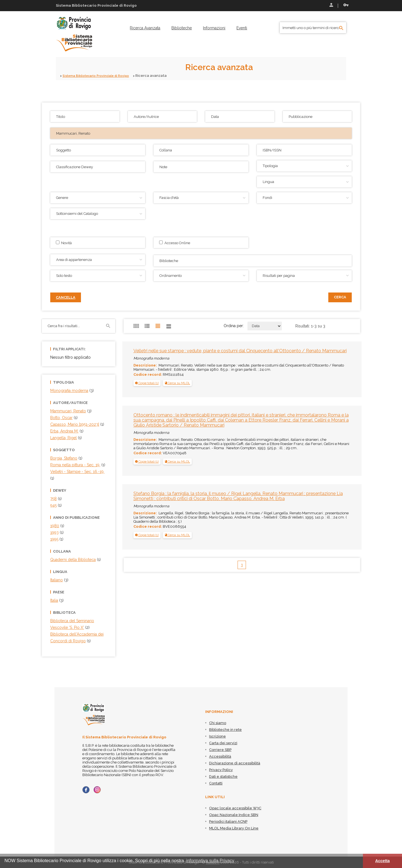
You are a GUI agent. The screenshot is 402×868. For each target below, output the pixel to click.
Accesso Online (175, 243)
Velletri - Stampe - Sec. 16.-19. (77, 472)
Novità (64, 243)
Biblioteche (182, 28)
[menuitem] (145, 28)
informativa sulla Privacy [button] (210, 861)
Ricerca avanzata (145, 28)
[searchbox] (253, 260)
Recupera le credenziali (346, 5)
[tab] (147, 383)
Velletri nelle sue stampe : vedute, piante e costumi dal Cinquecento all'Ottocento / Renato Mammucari (240, 351)
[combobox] (253, 261)
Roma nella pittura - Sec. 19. (75, 465)
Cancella (66, 297)
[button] (147, 383)
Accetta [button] (382, 861)
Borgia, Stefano (64, 458)
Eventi (242, 28)
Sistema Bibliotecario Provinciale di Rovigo (101, 76)
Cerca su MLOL (178, 383)
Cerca (340, 297)
